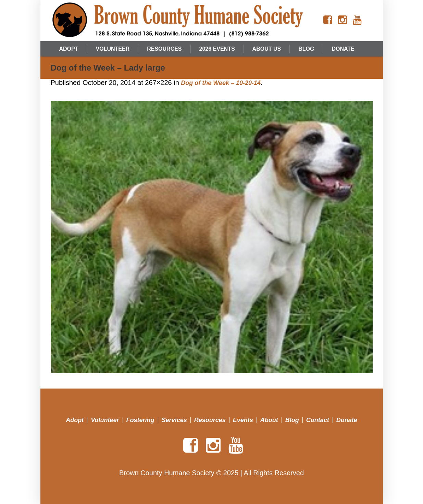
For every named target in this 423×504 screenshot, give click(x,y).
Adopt (75, 420)
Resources (210, 420)
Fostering (140, 420)
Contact (318, 420)
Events (243, 420)
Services (174, 420)
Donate (347, 420)
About (269, 420)
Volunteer (105, 420)
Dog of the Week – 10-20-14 (221, 83)
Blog (292, 420)
